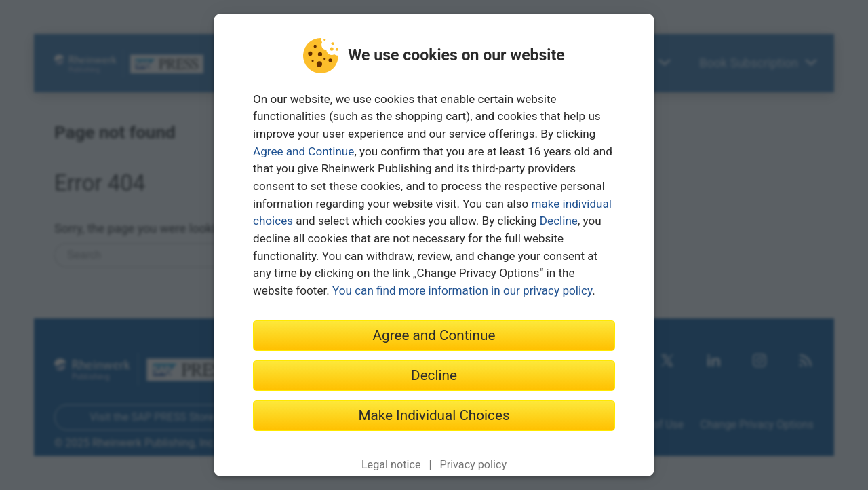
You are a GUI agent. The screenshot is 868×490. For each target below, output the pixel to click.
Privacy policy (473, 465)
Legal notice (391, 465)
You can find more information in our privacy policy (462, 290)
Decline (559, 221)
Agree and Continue (303, 151)
